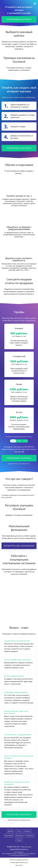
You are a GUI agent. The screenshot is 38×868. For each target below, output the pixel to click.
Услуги (19, 840)
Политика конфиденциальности (19, 860)
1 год (25, 441)
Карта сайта (19, 865)
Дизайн (10, 831)
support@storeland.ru (19, 849)
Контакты (30, 836)
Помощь (27, 831)
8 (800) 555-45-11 (14, 847)
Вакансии (20, 836)
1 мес (13, 441)
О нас (19, 831)
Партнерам (9, 836)
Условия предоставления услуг (19, 863)
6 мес (19, 441)
